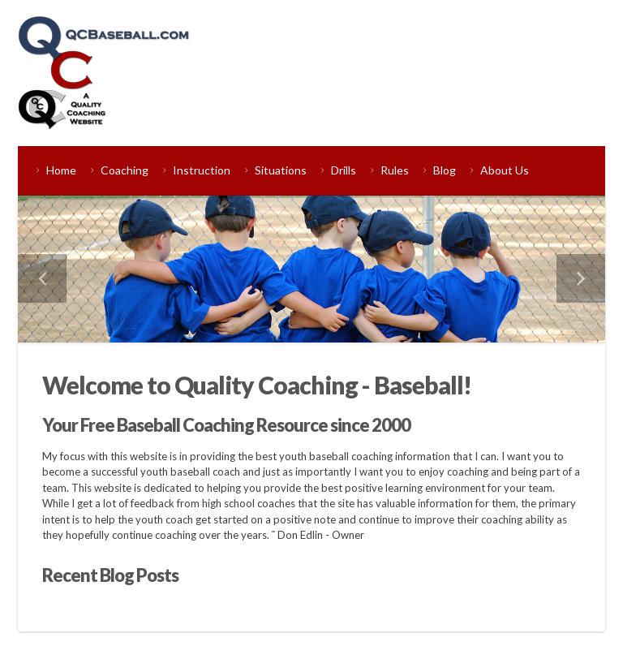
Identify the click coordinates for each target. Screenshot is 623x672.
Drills (344, 170)
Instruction (202, 170)
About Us (505, 170)
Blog (445, 170)
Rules (395, 170)
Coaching (125, 170)
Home (61, 170)
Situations (281, 170)
